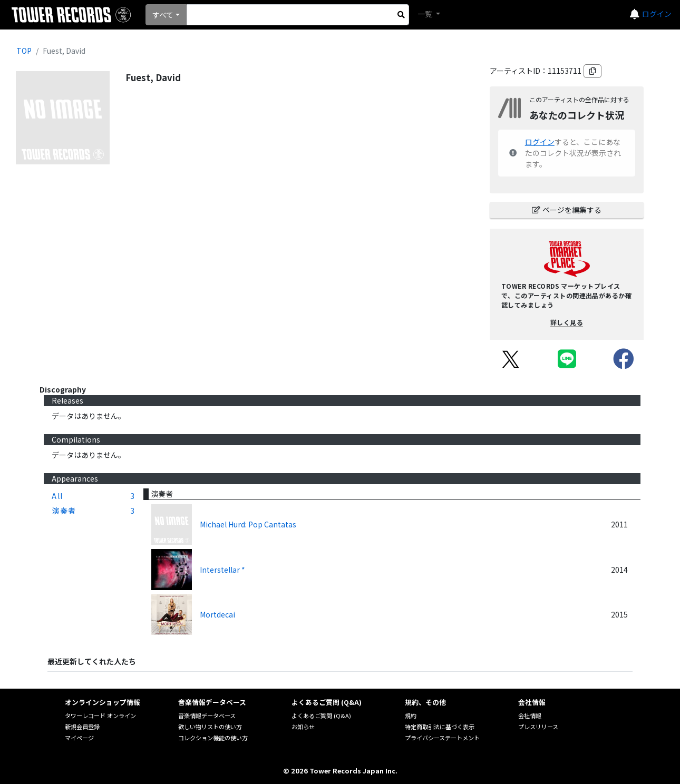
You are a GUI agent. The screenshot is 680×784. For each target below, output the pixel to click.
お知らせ (303, 727)
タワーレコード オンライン (100, 716)
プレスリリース (538, 727)
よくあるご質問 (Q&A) (321, 716)
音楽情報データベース (207, 716)
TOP (24, 51)
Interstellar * (222, 570)
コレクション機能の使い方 (213, 738)
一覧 (426, 14)
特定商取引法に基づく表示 (440, 727)
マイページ (79, 738)
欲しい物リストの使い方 (210, 727)
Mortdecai (217, 614)
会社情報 (530, 716)
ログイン (657, 14)
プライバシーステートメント (442, 738)
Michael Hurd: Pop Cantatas (248, 524)
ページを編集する (567, 210)
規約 (411, 716)
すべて (163, 15)
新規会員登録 (82, 727)
